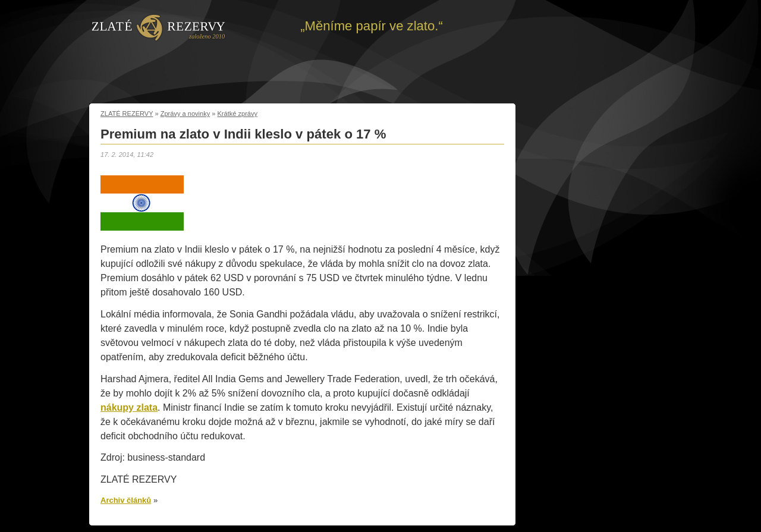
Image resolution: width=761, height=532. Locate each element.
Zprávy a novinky (185, 114)
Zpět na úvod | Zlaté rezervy (158, 27)
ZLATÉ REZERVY (127, 114)
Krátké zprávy (238, 114)
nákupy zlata (129, 407)
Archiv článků (126, 500)
